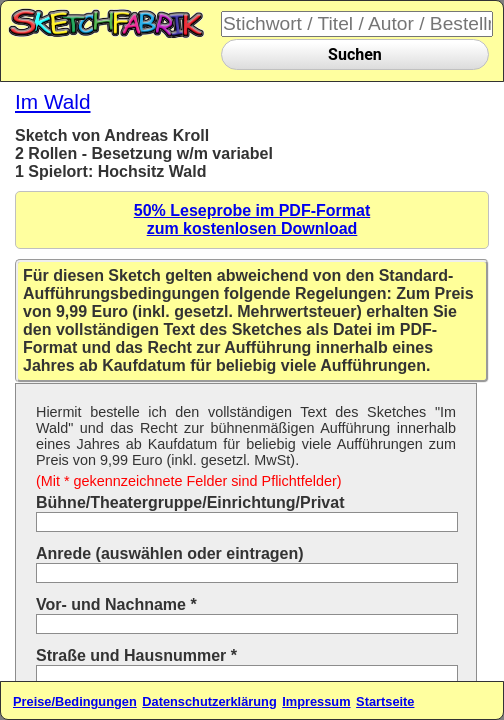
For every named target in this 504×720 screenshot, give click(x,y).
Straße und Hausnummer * (136, 655)
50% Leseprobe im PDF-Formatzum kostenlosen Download (252, 219)
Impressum (316, 701)
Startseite (385, 701)
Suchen (355, 54)
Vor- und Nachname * (116, 604)
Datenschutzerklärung (209, 701)
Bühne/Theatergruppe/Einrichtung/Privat (190, 502)
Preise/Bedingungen (75, 701)
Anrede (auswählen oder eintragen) (170, 553)
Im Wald (53, 101)
